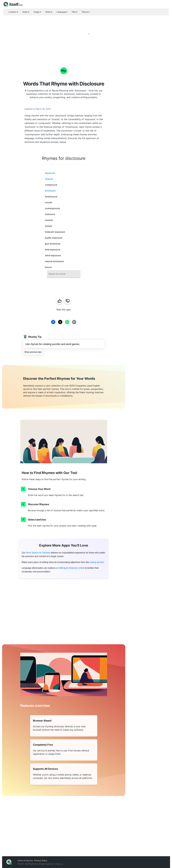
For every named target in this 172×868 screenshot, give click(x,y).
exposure (50, 173)
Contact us (58, 864)
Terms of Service (25, 861)
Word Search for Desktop (38, 553)
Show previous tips (33, 352)
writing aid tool (97, 562)
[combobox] (64, 274)
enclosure (50, 191)
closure (49, 179)
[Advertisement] (148, 101)
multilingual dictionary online (71, 568)
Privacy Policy (41, 861)
